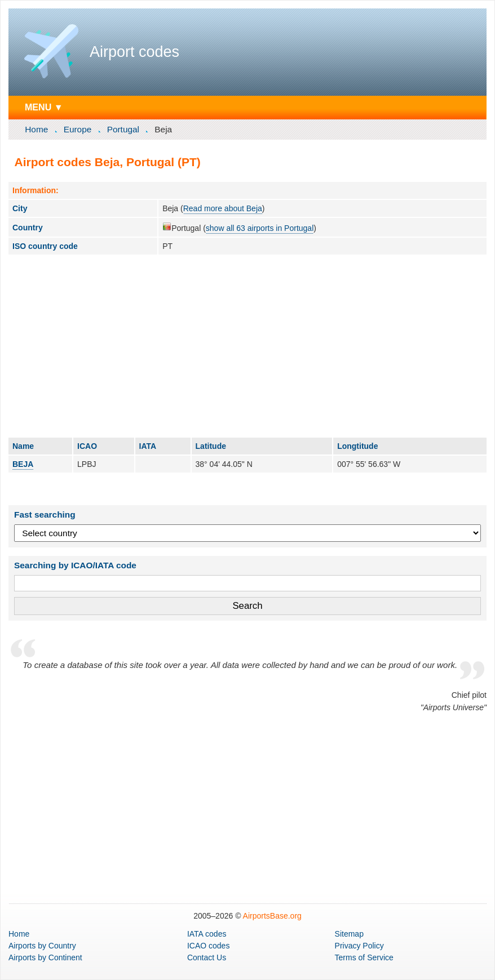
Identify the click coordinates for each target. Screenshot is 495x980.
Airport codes (134, 52)
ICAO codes (208, 946)
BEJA (23, 464)
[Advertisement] (248, 346)
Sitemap (349, 934)
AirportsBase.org (272, 916)
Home (36, 129)
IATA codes (207, 934)
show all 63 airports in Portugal (260, 228)
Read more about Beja (223, 208)
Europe (78, 129)
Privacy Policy (359, 946)
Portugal (123, 129)
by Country (42, 946)
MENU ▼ (44, 107)
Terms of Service (364, 957)
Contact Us (207, 957)
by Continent (45, 957)
